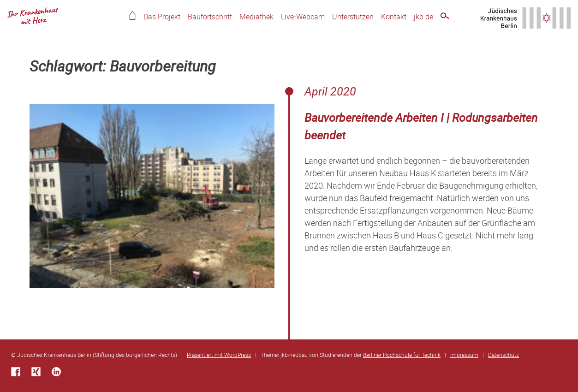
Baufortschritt (210, 17)
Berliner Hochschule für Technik (402, 355)
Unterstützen (353, 17)
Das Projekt (162, 17)
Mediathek (256, 17)
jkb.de (423, 17)
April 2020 (330, 91)
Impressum (464, 355)
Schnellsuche (445, 17)
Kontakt (394, 17)
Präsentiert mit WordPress (219, 355)
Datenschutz (504, 355)
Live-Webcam (303, 17)
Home (132, 15)
